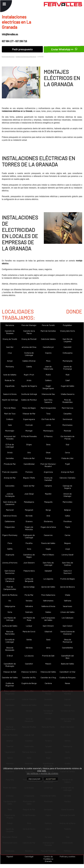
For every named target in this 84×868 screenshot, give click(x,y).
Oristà (10, 452)
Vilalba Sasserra (68, 394)
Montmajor (10, 431)
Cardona (48, 683)
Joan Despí (29, 494)
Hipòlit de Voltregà (10, 400)
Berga (48, 510)
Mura (48, 361)
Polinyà (48, 458)
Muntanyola (67, 361)
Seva (48, 444)
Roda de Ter (10, 380)
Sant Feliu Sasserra (48, 401)
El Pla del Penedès (29, 436)
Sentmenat (68, 419)
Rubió (48, 375)
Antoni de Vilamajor (68, 495)
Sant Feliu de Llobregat (48, 564)
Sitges (29, 444)
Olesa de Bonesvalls (10, 649)
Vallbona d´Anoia (48, 606)
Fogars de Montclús (29, 528)
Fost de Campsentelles (10, 588)
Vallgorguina (10, 606)
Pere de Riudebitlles (68, 401)
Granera (29, 521)
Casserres (48, 535)
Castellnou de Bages (29, 556)
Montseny (10, 366)
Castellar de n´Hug (48, 677)
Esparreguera (29, 419)
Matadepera (29, 502)
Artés (29, 380)
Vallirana (68, 601)
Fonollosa (68, 521)
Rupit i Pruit (29, 375)
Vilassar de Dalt (10, 672)
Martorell (10, 510)
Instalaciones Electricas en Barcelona (26, 57)
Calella (29, 366)
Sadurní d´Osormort (67, 572)
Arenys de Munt (67, 472)
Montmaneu (67, 425)
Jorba (48, 425)
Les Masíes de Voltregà (10, 619)
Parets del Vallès (48, 543)
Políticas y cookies (67, 856)
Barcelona (10, 325)
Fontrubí (29, 425)
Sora (29, 549)
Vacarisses (67, 606)
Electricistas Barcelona (8, 57)
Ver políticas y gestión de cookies (42, 773)
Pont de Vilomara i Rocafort (48, 465)
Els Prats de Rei (48, 419)
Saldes (48, 612)
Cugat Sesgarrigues (48, 387)
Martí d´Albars (48, 555)
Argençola (10, 555)
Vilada (67, 595)
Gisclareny (48, 521)
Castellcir (29, 664)
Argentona (48, 472)
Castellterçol (48, 347)
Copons (48, 353)
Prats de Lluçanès (10, 472)
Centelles (10, 458)
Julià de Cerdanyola (10, 495)
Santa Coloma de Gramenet (68, 633)
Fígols (68, 527)
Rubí (68, 375)
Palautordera (29, 571)
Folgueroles (10, 527)
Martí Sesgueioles (48, 408)
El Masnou (48, 436)
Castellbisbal (29, 464)
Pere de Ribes (10, 408)
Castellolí (67, 347)
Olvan (48, 452)
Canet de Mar (29, 486)
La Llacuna (29, 656)
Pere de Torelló (48, 325)
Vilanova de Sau (48, 394)
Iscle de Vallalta (10, 375)
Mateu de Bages (29, 408)
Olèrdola (29, 648)
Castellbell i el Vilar (68, 672)
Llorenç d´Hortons (10, 563)
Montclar (68, 431)
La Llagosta (48, 579)
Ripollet (48, 494)
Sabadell (48, 571)
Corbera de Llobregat (29, 354)
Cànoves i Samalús (67, 478)
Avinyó (10, 361)
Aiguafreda (10, 386)
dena (48, 648)
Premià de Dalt (48, 656)
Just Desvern (29, 563)
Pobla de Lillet (67, 458)
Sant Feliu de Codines (68, 564)
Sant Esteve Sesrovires (10, 572)
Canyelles (68, 414)
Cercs (67, 452)
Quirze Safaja (29, 587)
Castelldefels (67, 648)
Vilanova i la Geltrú (29, 672)
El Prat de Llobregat (10, 446)
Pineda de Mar (10, 464)
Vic (10, 601)
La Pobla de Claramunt (10, 580)
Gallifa (10, 549)
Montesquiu (48, 431)
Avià (48, 516)
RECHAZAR (34, 779)
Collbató (10, 419)
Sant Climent (48, 626)
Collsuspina (68, 353)
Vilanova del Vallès (48, 672)
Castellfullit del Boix (67, 657)
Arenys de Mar (10, 478)
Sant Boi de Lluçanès (68, 340)
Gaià (10, 425)
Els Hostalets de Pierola (68, 437)
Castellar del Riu (29, 677)
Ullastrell (48, 631)
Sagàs (48, 549)
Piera (10, 543)
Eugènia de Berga (29, 683)
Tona (48, 414)
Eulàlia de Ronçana (67, 677)
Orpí (67, 444)
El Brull (10, 656)
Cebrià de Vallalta (48, 339)
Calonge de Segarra (67, 487)
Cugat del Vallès (68, 386)
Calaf (68, 380)
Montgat (29, 431)
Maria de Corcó (29, 631)
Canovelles (10, 486)
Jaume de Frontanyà (67, 368)
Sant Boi (10, 347)
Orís (29, 452)
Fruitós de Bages (68, 579)
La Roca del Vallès (10, 626)
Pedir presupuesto (22, 49)
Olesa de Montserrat (68, 641)
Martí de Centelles (48, 331)
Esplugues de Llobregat (29, 536)
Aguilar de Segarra (29, 386)
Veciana (29, 601)
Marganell (29, 510)
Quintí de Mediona (10, 595)
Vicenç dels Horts (67, 331)
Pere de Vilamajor (29, 325)
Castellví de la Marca (29, 332)
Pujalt (68, 464)
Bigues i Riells (29, 478)
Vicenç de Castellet (48, 479)
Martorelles (67, 502)
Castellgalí (29, 856)
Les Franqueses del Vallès (48, 619)
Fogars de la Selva (48, 527)
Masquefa (48, 502)
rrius (10, 353)
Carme (67, 535)
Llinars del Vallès (67, 612)
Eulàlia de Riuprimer (10, 684)
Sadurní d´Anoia (10, 394)
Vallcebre (29, 606)
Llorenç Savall (67, 555)
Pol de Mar (29, 595)
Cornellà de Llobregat (10, 641)
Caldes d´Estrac (29, 361)
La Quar (29, 626)
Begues (67, 543)
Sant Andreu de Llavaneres (10, 503)
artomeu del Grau (29, 347)
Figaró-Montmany (10, 535)
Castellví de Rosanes (10, 332)
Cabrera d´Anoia (10, 516)
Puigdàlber (67, 325)
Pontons (29, 472)
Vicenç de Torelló (10, 339)
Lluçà (67, 549)
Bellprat (67, 510)
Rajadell (10, 856)
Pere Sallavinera (48, 595)
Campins (48, 486)
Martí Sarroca (67, 408)
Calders (48, 380)
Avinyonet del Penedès (10, 437)
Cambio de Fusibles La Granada (48, 859)
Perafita (29, 543)
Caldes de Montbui (29, 400)
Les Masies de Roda (29, 619)
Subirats (29, 612)
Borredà (29, 516)
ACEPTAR (51, 779)
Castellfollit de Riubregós (10, 665)
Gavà (48, 639)
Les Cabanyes (68, 618)
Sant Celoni (68, 626)
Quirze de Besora (67, 587)
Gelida (29, 639)
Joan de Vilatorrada (48, 368)
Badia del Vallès (67, 664)
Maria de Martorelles (10, 633)
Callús (68, 516)
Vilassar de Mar (29, 414)
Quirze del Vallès (48, 587)
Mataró (48, 664)
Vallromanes (48, 601)
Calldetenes (10, 521)
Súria (10, 612)
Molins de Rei (29, 458)
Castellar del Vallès (10, 677)
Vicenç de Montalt (29, 339)
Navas (67, 683)
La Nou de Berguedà (29, 580)
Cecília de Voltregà (29, 394)
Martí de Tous (10, 414)
